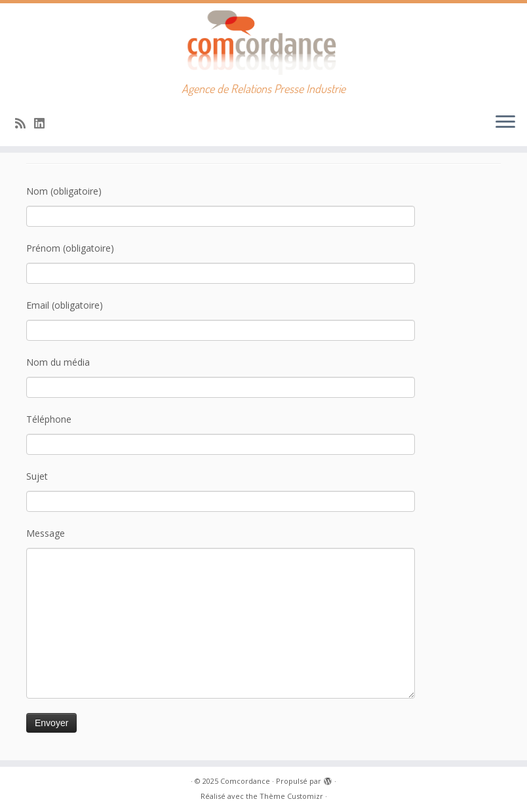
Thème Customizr (291, 796)
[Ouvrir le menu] (505, 123)
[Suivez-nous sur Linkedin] (44, 123)
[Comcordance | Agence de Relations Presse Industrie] (263, 43)
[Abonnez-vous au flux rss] (25, 123)
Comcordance (245, 781)
